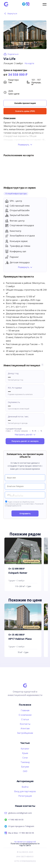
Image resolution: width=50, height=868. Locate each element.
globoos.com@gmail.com (20, 813)
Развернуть (24, 145)
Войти (25, 787)
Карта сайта (25, 845)
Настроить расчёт (24, 435)
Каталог (25, 749)
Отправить (25, 513)
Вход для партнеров (25, 791)
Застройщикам (25, 733)
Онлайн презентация (25, 103)
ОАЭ (25, 771)
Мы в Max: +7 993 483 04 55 (21, 833)
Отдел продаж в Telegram (21, 826)
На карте (29, 63)
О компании (25, 715)
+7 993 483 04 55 (16, 820)
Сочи (25, 758)
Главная (25, 710)
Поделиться (13, 54)
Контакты (25, 724)
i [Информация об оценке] (42, 365)
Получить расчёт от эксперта (25, 441)
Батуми (25, 767)
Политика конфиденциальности (25, 844)
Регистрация (25, 796)
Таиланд (25, 762)
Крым (25, 753)
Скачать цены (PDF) (25, 111)
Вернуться (10, 13)
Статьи (25, 719)
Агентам (25, 728)
